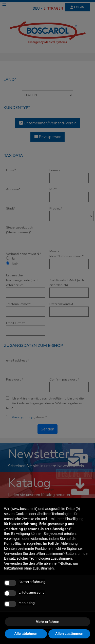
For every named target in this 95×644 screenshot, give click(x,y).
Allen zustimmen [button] (69, 634)
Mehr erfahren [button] (48, 622)
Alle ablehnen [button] (26, 634)
